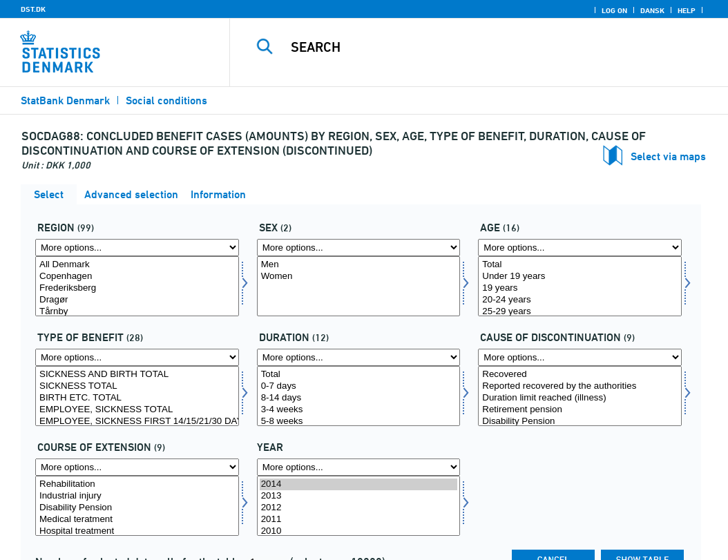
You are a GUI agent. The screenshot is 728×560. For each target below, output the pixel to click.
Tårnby (137, 312)
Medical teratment (137, 520)
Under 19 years (580, 277)
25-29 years (580, 312)
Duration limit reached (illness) (580, 398)
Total (580, 265)
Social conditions (166, 100)
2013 (359, 496)
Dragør (137, 300)
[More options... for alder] (580, 248)
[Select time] (359, 506)
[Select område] (137, 286)
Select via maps (668, 156)
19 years (580, 288)
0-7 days (359, 386)
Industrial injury (137, 496)
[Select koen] (359, 286)
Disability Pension (580, 422)
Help (687, 10)
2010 (359, 531)
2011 (359, 520)
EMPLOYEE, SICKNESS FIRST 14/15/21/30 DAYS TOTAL (137, 422)
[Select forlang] (137, 506)
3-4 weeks (359, 410)
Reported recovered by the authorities (580, 386)
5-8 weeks (359, 422)
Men (359, 265)
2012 (359, 508)
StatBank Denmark (65, 100)
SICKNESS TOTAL (137, 386)
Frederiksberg (137, 288)
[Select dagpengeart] (137, 396)
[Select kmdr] (359, 396)
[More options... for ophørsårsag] (580, 357)
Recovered (580, 375)
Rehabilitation (137, 484)
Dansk (652, 10)
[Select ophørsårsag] (580, 396)
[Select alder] (580, 286)
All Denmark (137, 265)
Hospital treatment (137, 531)
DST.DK (33, 9)
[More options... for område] (137, 248)
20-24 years (580, 300)
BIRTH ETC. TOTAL (137, 398)
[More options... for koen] (359, 248)
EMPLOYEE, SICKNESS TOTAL (137, 410)
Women (359, 277)
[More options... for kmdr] (359, 357)
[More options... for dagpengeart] (137, 357)
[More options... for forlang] (137, 467)
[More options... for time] (359, 467)
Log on (614, 10)
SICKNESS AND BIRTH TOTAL (137, 375)
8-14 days (359, 398)
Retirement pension (580, 410)
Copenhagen (137, 277)
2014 (359, 484)
